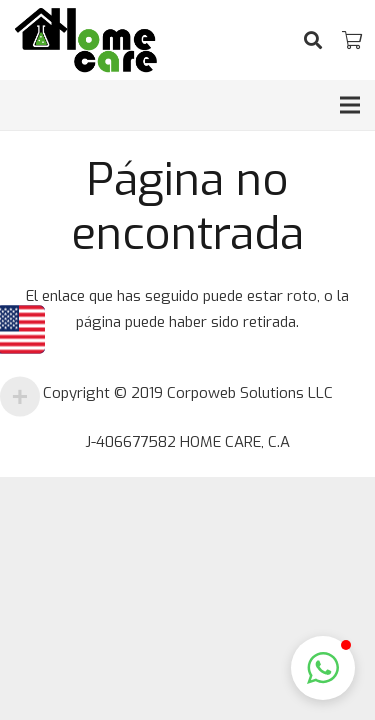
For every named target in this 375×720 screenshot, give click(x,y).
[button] (323, 668)
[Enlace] (86, 40)
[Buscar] (313, 40)
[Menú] (350, 105)
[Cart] (352, 40)
